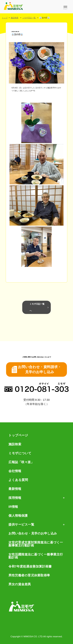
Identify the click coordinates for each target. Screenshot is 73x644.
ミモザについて (20, 453)
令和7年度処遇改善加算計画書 (30, 567)
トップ (5, 18)
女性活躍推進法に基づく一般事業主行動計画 (36, 556)
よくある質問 (18, 480)
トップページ (18, 435)
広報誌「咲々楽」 (21, 462)
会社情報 (15, 471)
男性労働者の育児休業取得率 (29, 575)
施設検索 (15, 18)
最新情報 (15, 489)
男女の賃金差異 (20, 584)
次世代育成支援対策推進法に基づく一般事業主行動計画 (36, 544)
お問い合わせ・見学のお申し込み (33, 533)
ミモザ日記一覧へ (37, 307)
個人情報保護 (18, 516)
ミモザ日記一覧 (29, 18)
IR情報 (13, 507)
